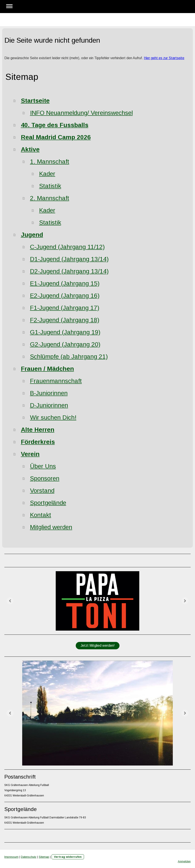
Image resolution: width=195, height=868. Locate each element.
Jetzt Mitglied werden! (98, 646)
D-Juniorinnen (49, 405)
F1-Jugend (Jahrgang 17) (65, 308)
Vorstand (42, 491)
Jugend (32, 235)
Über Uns (43, 466)
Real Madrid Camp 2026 (56, 137)
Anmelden (184, 861)
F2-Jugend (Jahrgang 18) (65, 320)
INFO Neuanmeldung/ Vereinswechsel (81, 113)
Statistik (50, 186)
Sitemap (44, 857)
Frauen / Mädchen (47, 369)
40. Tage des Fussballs (55, 125)
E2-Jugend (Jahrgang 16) (65, 296)
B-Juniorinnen (49, 393)
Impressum (11, 857)
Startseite (35, 101)
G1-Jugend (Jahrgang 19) (65, 332)
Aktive (30, 149)
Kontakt (41, 515)
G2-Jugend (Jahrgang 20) (65, 344)
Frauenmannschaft (56, 381)
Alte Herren (38, 430)
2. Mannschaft (50, 198)
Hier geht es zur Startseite (164, 58)
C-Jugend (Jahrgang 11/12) (67, 247)
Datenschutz (29, 857)
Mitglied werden (51, 527)
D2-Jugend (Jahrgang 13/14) (69, 271)
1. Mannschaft (50, 162)
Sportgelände (48, 503)
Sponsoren (45, 478)
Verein (30, 454)
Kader (47, 174)
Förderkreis (38, 442)
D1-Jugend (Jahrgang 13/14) (69, 259)
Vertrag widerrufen (68, 857)
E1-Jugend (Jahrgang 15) (65, 283)
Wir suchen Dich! (53, 417)
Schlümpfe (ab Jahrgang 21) (69, 357)
